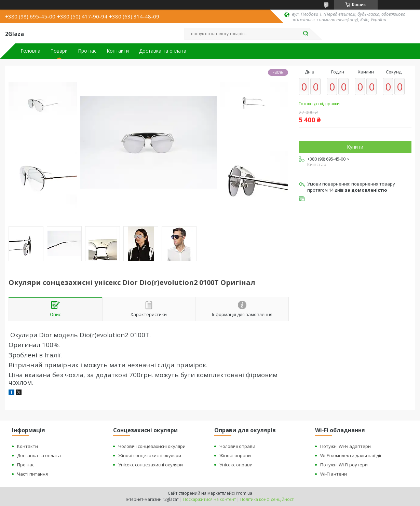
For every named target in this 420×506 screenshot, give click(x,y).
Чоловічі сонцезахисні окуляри (152, 446)
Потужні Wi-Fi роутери (344, 465)
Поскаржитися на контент (209, 499)
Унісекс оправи (236, 465)
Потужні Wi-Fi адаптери (346, 446)
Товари (59, 51)
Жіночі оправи (235, 455)
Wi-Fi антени (334, 474)
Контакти (118, 51)
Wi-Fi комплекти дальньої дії (351, 455)
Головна (30, 51)
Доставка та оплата (163, 51)
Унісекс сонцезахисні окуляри (151, 465)
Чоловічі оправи (237, 446)
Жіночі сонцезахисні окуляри (150, 455)
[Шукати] (306, 34)
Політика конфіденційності (267, 499)
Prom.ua (244, 493)
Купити (355, 147)
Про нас (87, 51)
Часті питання (32, 474)
